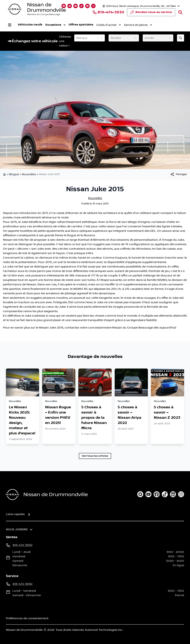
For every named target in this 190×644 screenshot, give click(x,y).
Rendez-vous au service (151, 13)
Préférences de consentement (27, 618)
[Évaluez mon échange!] (181, 38)
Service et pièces (138, 25)
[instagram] (181, 494)
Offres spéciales (81, 25)
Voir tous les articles (95, 456)
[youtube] (148, 494)
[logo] (15, 9)
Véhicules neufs (30, 25)
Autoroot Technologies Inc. (104, 630)
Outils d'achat (109, 25)
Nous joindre (17, 529)
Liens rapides (15, 514)
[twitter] (140, 494)
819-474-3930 (108, 12)
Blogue (14, 174)
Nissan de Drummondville (46, 7)
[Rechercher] (180, 12)
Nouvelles (29, 174)
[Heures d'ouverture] (141, 6)
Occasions (55, 25)
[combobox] (77, 38)
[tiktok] (165, 494)
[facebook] (157, 494)
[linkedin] (173, 494)
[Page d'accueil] (12, 495)
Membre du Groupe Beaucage (44, 14)
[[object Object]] (178, 174)
